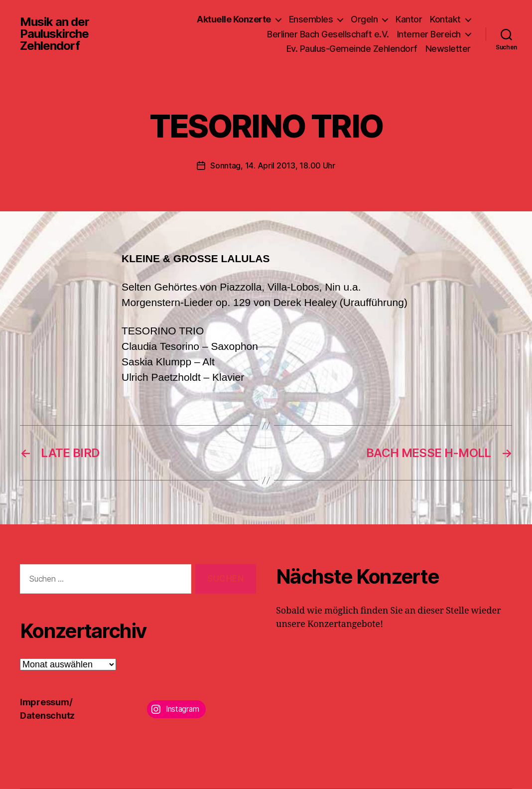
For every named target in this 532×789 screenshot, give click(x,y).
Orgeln (364, 19)
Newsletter (448, 49)
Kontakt (445, 19)
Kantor (409, 19)
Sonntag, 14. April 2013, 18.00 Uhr (273, 165)
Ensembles (311, 19)
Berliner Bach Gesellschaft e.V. (328, 34)
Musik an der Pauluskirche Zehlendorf (55, 34)
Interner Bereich (429, 34)
